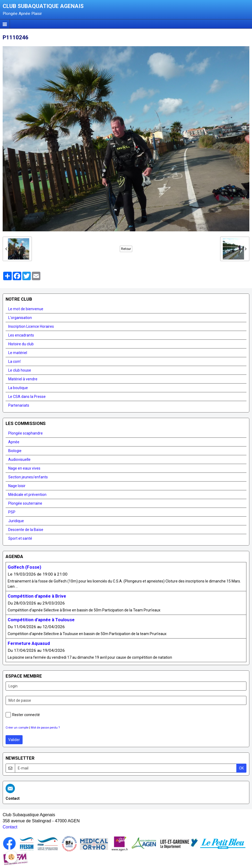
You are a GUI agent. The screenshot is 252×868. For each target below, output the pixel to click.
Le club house (20, 370)
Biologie (15, 451)
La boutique (18, 388)
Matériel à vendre (23, 379)
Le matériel (18, 353)
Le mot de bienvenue (26, 309)
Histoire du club (21, 344)
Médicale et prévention (27, 495)
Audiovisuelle (19, 459)
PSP (12, 512)
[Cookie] (11, 857)
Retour (126, 249)
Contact (10, 827)
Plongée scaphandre (25, 433)
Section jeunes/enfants (28, 477)
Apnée (14, 442)
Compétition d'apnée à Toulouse (41, 620)
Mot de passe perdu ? (45, 728)
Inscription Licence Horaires (31, 326)
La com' (15, 361)
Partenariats (19, 405)
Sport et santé (20, 538)
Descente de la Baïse (26, 530)
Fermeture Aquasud (29, 643)
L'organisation (20, 318)
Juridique (16, 521)
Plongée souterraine (25, 503)
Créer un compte (17, 728)
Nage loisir (17, 486)
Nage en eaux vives (24, 468)
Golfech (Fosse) (24, 567)
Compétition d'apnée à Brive (37, 596)
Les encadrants (21, 335)
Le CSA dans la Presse (27, 397)
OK (241, 768)
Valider (14, 740)
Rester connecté (23, 715)
